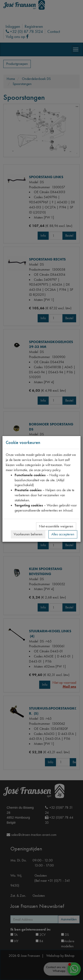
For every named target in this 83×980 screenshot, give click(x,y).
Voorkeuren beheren (28, 534)
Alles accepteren (63, 534)
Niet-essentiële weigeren (56, 526)
